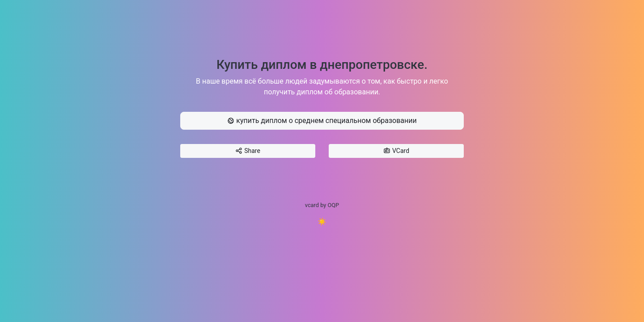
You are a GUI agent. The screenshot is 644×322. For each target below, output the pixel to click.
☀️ (322, 222)
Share (248, 151)
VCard (396, 151)
